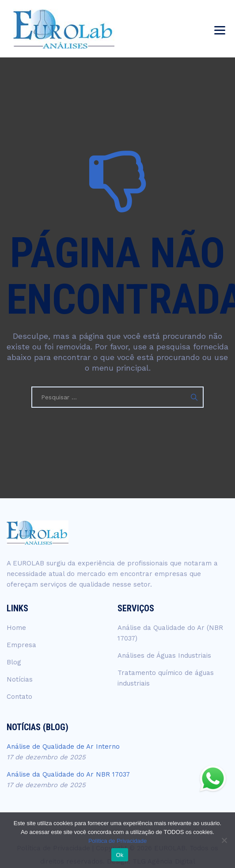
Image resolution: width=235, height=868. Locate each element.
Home (16, 628)
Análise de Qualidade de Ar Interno (63, 747)
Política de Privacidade (117, 841)
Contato (19, 697)
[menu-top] (220, 29)
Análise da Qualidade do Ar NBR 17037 (68, 774)
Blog (14, 662)
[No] (224, 840)
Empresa (21, 645)
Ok (119, 855)
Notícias (20, 679)
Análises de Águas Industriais (164, 656)
